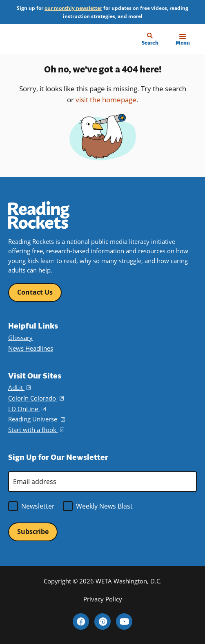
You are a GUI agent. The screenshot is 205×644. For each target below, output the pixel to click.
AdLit (19, 387)
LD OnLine (27, 409)
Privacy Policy (103, 599)
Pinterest (102, 621)
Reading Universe (37, 419)
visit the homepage (106, 100)
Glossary (20, 338)
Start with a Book (36, 430)
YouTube (124, 621)
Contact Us (35, 292)
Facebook (81, 621)
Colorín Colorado (36, 398)
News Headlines (31, 348)
